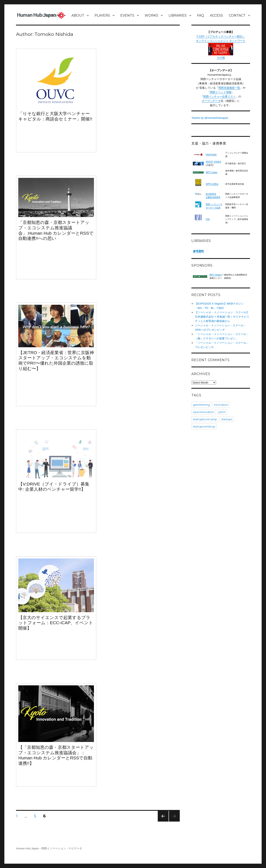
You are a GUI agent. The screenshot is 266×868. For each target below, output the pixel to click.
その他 (221, 58)
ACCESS (216, 15)
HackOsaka (211, 155)
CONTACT (237, 15)
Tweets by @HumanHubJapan (210, 118)
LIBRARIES (178, 15)
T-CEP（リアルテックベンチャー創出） (221, 36)
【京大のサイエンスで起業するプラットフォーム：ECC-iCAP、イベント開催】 (56, 623)
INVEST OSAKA (213, 162)
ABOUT (78, 15)
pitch (222, 412)
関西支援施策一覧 (229, 88)
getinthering (201, 405)
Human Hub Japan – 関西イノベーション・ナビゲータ (49, 848)
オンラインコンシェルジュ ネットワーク (221, 47)
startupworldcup (204, 426)
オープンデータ (211, 101)
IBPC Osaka (211, 172)
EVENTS (127, 15)
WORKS (151, 15)
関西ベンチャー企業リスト (219, 97)
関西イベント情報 (221, 92)
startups (227, 419)
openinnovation (204, 412)
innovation (221, 405)
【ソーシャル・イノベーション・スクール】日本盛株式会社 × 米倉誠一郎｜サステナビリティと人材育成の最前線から (222, 317)
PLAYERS (102, 15)
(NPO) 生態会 (212, 184)
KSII (208, 219)
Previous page (163, 821)
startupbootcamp (205, 419)
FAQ (201, 15)
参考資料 (198, 251)
